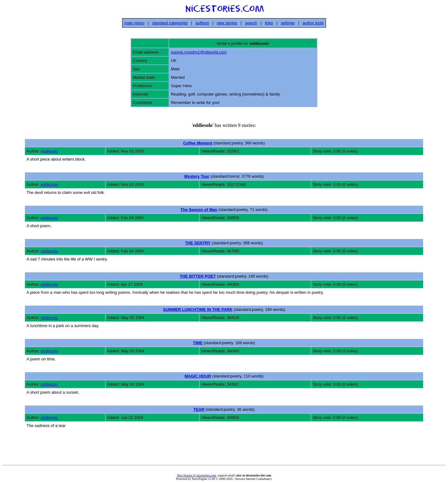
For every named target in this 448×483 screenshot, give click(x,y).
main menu (134, 23)
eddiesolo (49, 151)
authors (202, 23)
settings (288, 23)
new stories (227, 23)
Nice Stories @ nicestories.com (196, 475)
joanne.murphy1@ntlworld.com (199, 52)
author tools (313, 23)
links (269, 23)
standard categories (170, 23)
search (251, 23)
